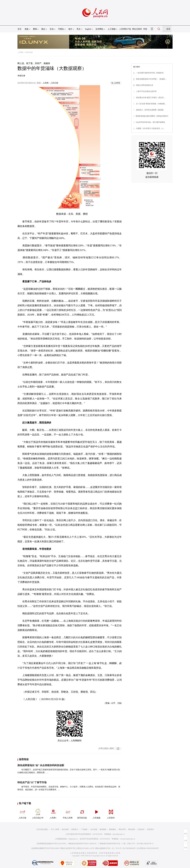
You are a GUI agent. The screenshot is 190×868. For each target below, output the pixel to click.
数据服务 (113, 829)
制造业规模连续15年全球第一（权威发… (151, 79)
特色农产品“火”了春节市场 (32, 782)
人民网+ (53, 813)
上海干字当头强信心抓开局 (146, 91)
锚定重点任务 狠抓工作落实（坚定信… (150, 98)
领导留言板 (82, 813)
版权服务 (103, 829)
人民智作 (111, 813)
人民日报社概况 (42, 829)
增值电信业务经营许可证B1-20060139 (82, 844)
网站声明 (122, 829)
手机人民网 (68, 813)
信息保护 (141, 829)
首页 (20, 29)
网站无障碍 (137, 29)
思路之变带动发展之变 (144, 85)
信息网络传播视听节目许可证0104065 (45, 848)
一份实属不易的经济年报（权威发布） (150, 73)
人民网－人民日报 (50, 83)
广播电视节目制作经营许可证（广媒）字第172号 (117, 844)
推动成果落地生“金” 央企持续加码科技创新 (41, 765)
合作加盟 (94, 829)
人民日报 (22, 813)
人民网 (20, 52)
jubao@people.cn (119, 834)
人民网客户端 (125, 29)
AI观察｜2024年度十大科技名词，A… (150, 128)
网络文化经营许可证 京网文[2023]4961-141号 (77, 848)
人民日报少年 (38, 813)
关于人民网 (55, 829)
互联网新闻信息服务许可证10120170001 (51, 844)
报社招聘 (65, 829)
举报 (145, 29)
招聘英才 (75, 829)
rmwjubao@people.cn (128, 839)
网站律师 (132, 829)
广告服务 (84, 829)
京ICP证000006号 (129, 848)
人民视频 (96, 813)
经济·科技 (29, 52)
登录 (168, 29)
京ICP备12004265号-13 (145, 844)
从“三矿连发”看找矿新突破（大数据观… (151, 104)
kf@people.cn (73, 839)
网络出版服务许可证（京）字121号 (108, 848)
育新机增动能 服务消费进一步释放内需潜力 (152, 116)
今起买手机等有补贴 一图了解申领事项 (150, 122)
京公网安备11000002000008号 (148, 848)
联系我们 (151, 829)
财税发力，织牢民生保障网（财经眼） (150, 110)
